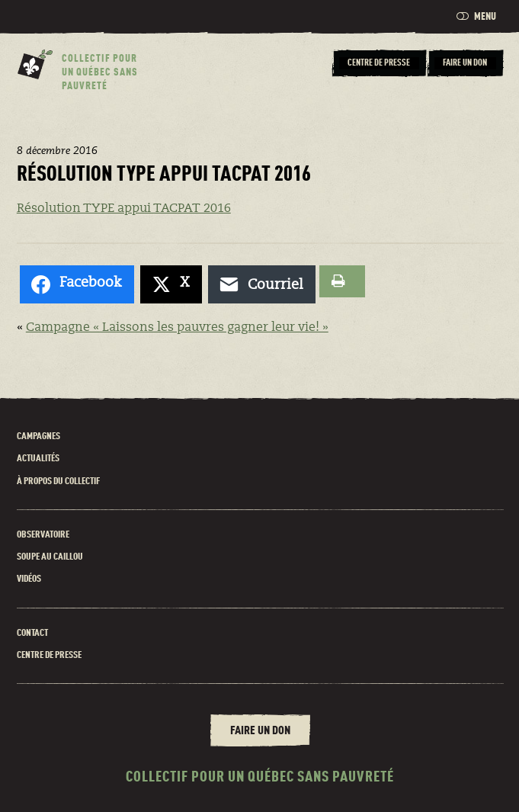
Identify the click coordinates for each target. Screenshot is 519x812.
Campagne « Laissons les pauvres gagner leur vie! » (177, 328)
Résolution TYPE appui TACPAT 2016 (124, 209)
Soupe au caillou (50, 557)
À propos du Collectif (58, 481)
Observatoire (43, 535)
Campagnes (38, 436)
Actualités (38, 459)
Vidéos (29, 579)
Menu (476, 16)
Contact (32, 633)
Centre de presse (49, 655)
